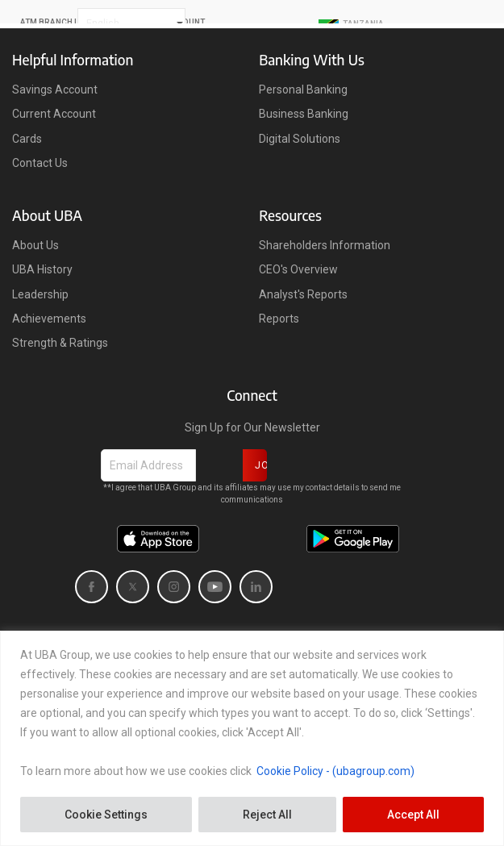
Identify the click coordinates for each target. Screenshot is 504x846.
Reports (279, 319)
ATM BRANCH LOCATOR (66, 23)
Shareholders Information (325, 245)
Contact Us (40, 163)
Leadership (40, 294)
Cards (27, 139)
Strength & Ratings (60, 343)
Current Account (54, 114)
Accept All (413, 815)
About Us (35, 245)
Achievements (49, 319)
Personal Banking (303, 90)
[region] (252, 738)
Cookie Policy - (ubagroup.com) (335, 771)
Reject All (267, 815)
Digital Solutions (300, 139)
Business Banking (304, 114)
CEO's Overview (298, 269)
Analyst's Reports (303, 294)
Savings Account (55, 90)
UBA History (42, 269)
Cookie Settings (106, 815)
